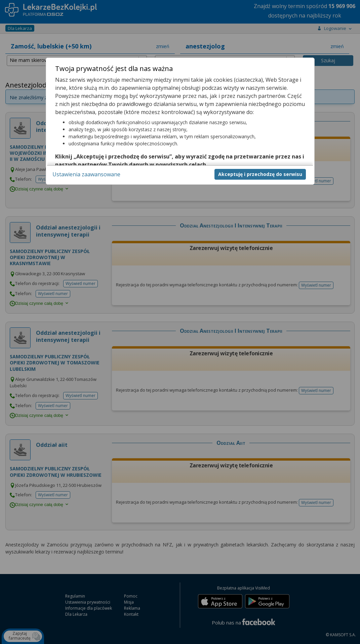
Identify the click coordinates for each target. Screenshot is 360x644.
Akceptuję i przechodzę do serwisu (260, 174)
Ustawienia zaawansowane (86, 174)
